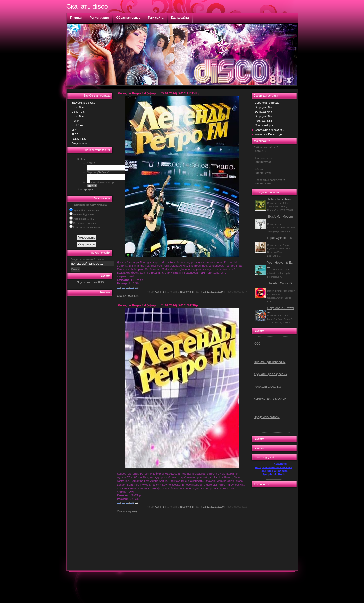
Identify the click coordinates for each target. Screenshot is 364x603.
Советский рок (264, 125)
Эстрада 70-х (263, 112)
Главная (76, 18)
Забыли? (104, 172)
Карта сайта (180, 18)
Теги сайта (156, 18)
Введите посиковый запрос (88, 259)
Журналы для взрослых (271, 374)
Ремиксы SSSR (265, 121)
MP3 (74, 130)
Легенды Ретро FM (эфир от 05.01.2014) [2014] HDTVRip (159, 93)
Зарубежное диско (83, 103)
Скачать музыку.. (128, 296)
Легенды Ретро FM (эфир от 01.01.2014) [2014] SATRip (158, 305)
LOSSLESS (79, 139)
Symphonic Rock (274, 474)
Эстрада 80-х (263, 107)
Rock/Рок (77, 125)
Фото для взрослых (267, 387)
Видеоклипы (80, 143)
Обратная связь (128, 18)
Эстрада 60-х (263, 116)
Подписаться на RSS (90, 282)
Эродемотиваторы (267, 417)
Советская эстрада (267, 103)
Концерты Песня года (269, 134)
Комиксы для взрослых (270, 399)
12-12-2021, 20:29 (213, 507)
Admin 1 (160, 292)
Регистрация (99, 18)
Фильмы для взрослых (270, 362)
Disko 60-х (78, 116)
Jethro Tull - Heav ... (281, 199)
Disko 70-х (78, 112)
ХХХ (257, 344)
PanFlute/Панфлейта (274, 471)
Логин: (91, 163)
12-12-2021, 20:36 (213, 292)
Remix (75, 121)
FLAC (75, 134)
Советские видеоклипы (270, 130)
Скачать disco (87, 6)
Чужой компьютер (102, 182)
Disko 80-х (78, 107)
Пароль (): (99, 172)
